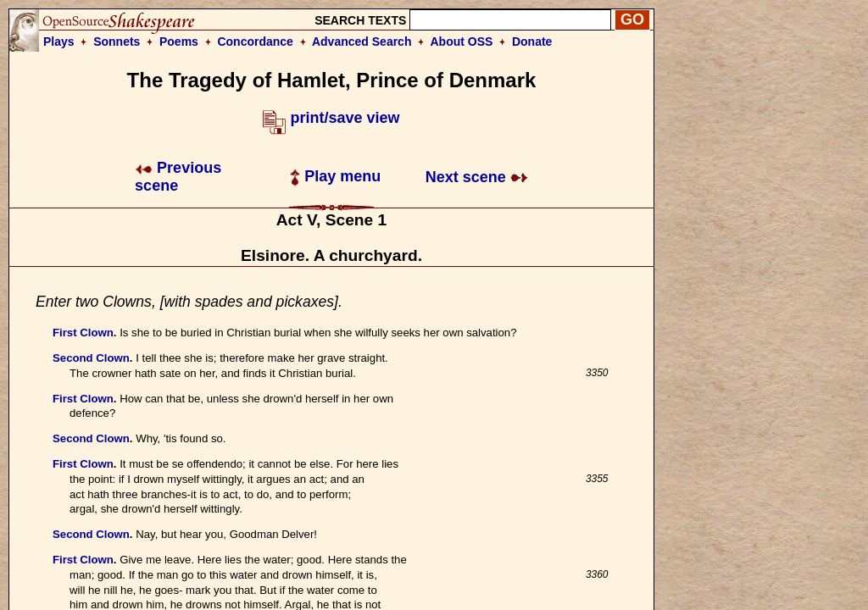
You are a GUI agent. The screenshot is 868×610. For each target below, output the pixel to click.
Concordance (255, 42)
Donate (532, 42)
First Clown (83, 333)
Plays (59, 42)
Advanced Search (362, 42)
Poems (179, 42)
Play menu (335, 176)
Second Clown (91, 358)
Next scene (477, 177)
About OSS (462, 42)
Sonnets (117, 42)
